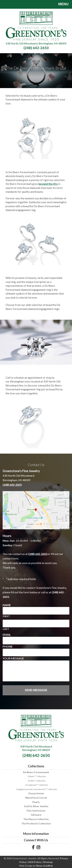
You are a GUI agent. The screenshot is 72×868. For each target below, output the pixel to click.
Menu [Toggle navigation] (61, 4)
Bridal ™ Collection (37, 781)
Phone (9, 646)
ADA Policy (35, 862)
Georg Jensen (36, 793)
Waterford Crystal (36, 798)
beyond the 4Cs (48, 184)
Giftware (36, 815)
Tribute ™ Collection (37, 776)
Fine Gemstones (36, 811)
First (6, 616)
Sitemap (48, 862)
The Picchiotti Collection (36, 823)
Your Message (13, 658)
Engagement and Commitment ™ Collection (37, 789)
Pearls (36, 802)
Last (6, 629)
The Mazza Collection (36, 819)
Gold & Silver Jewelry (36, 806)
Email (8, 635)
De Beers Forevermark (36, 772)
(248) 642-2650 (36, 48)
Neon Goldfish (45, 866)
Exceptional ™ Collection (37, 785)
